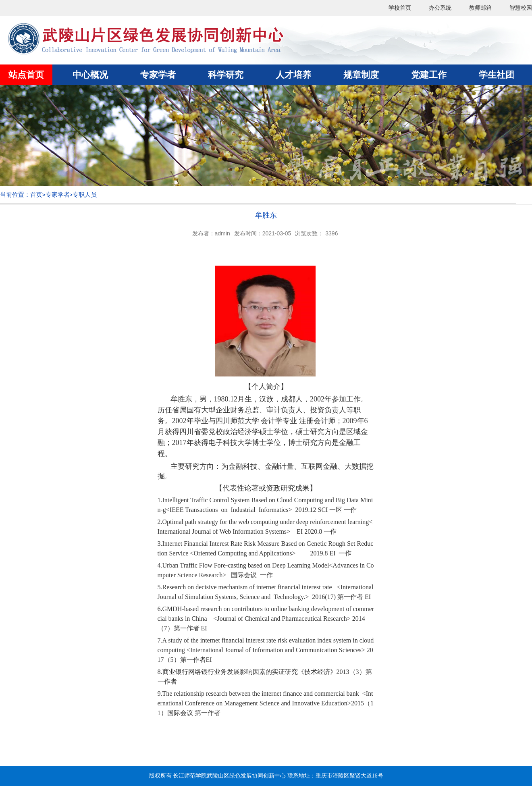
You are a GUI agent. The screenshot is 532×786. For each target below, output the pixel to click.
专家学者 (58, 195)
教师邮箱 (480, 8)
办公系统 (440, 8)
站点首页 (26, 75)
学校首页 (400, 8)
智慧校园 (521, 8)
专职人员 (85, 195)
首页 (36, 195)
